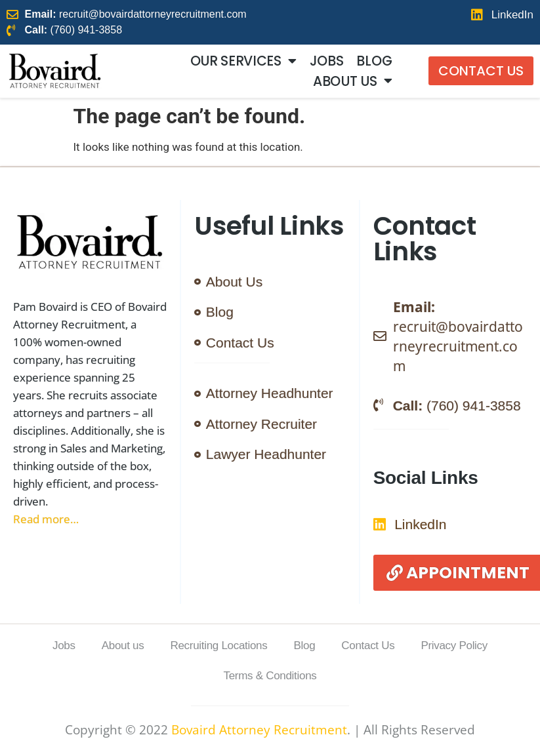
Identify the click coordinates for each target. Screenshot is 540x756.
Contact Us (368, 646)
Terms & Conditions (270, 676)
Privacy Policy (454, 646)
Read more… (46, 519)
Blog (374, 61)
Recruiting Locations (218, 646)
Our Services (243, 61)
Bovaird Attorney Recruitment (259, 730)
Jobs (327, 61)
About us (352, 81)
